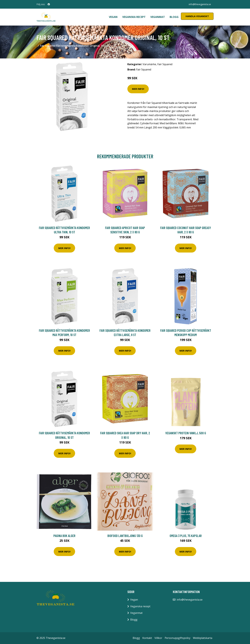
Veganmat (158, 17)
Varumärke (149, 64)
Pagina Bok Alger (64, 536)
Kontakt (147, 638)
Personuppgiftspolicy (178, 638)
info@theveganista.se (200, 4)
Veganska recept (134, 17)
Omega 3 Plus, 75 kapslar (186, 536)
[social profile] (49, 4)
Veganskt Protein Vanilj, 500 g (186, 433)
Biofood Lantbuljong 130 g (125, 536)
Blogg (174, 17)
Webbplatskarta (203, 638)
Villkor (158, 638)
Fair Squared (165, 64)
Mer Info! (138, 89)
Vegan (113, 17)
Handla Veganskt (197, 16)
